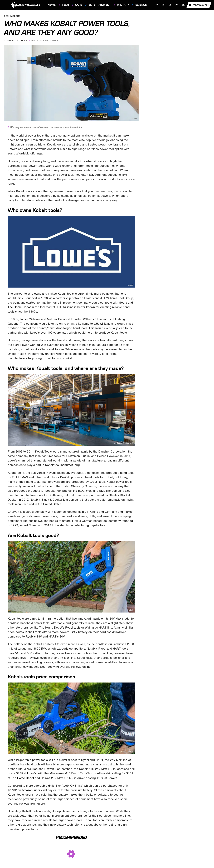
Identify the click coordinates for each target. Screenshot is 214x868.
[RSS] (183, 5)
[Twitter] (170, 5)
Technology (12, 16)
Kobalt (134, 118)
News (52, 5)
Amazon (27, 790)
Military (123, 5)
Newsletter (199, 5)
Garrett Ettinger (17, 40)
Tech (65, 5)
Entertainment (100, 5)
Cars (79, 5)
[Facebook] (157, 5)
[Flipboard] (177, 5)
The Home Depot (19, 307)
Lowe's (13, 149)
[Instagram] (164, 5)
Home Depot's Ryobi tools (63, 628)
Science (141, 5)
